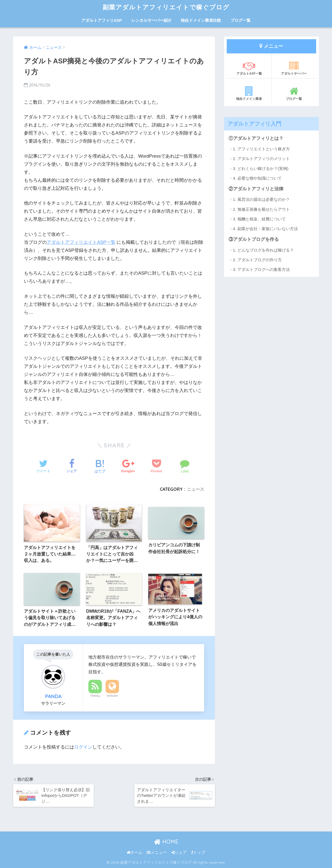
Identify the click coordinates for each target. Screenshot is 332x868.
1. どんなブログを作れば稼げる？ (263, 250)
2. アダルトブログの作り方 (257, 260)
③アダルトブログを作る (254, 239)
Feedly (95, 696)
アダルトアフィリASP (102, 20)
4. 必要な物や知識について (257, 178)
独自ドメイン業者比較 (201, 20)
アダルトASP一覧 (249, 68)
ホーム (135, 852)
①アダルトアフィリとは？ (256, 138)
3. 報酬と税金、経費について (259, 219)
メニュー (157, 852)
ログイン (83, 747)
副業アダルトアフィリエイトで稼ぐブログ (166, 7)
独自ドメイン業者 (249, 93)
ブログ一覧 (241, 20)
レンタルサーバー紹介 (151, 20)
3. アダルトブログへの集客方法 (261, 269)
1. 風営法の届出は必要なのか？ (261, 199)
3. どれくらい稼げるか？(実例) (261, 168)
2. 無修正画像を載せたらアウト (261, 209)
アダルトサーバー (294, 68)
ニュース (196, 489)
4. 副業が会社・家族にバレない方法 (265, 229)
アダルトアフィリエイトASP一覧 (81, 242)
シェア (179, 852)
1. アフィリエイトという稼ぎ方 (261, 149)
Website (112, 696)
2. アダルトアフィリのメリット (261, 159)
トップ (198, 852)
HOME (166, 842)
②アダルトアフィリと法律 (256, 189)
